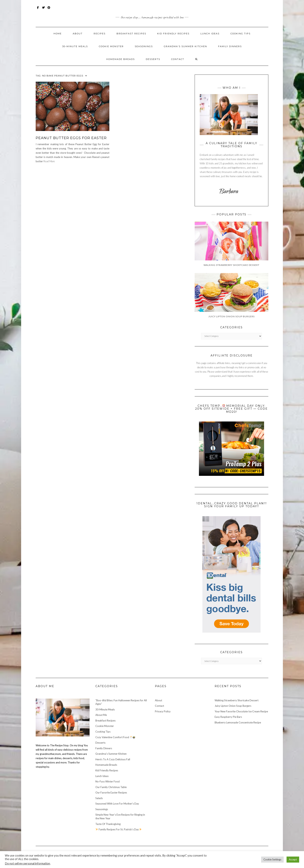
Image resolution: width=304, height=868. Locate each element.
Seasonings (144, 46)
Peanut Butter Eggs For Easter (71, 138)
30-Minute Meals (75, 46)
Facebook (38, 9)
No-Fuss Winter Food (108, 781)
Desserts (153, 59)
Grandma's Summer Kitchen (111, 754)
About (78, 34)
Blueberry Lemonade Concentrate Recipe (238, 722)
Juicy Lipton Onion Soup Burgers (233, 706)
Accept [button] (293, 859)
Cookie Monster (111, 46)
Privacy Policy (163, 711)
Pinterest (49, 9)
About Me (101, 715)
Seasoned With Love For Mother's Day (117, 804)
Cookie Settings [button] (272, 859)
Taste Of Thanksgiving (108, 824)
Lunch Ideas (210, 34)
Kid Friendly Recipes (173, 34)
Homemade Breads (120, 59)
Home (58, 34)
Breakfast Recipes (131, 34)
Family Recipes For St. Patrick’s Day (118, 829)
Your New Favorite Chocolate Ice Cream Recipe (241, 711)
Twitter (44, 9)
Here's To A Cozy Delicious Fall (113, 759)
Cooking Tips (241, 34)
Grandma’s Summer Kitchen (185, 46)
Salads (99, 798)
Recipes (100, 34)
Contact (178, 59)
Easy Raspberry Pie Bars (228, 717)
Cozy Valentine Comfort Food (115, 737)
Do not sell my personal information (27, 863)
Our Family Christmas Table (111, 787)
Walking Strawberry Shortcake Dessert (237, 700)
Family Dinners (230, 46)
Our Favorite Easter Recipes (111, 793)
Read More (49, 161)
